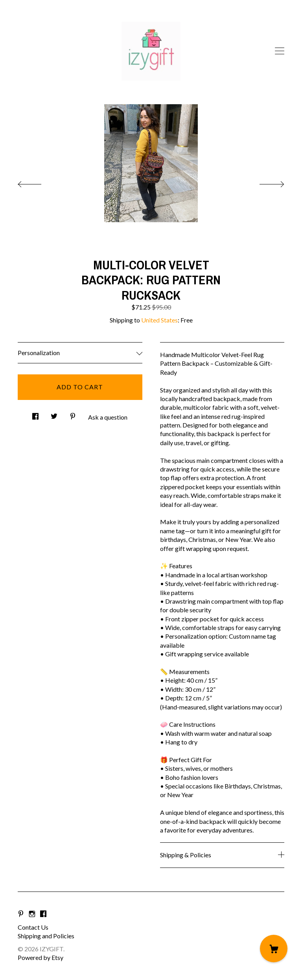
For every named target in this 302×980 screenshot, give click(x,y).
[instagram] (32, 914)
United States (159, 320)
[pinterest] (21, 914)
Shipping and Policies (46, 936)
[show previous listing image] (37, 182)
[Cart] (274, 949)
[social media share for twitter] (54, 414)
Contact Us (33, 927)
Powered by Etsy (41, 957)
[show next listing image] (265, 182)
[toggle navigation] (280, 51)
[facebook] (43, 914)
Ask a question (108, 417)
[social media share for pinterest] (73, 414)
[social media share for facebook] (35, 414)
